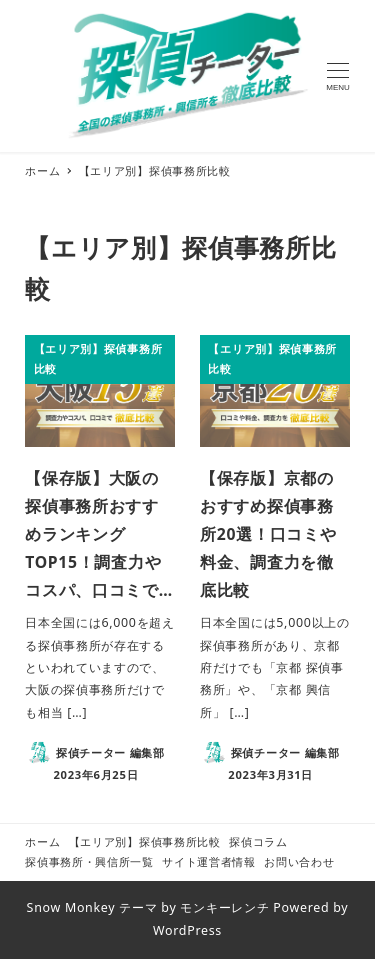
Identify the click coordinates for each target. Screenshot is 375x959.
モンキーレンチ (224, 907)
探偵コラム (258, 841)
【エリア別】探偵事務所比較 (145, 841)
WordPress (187, 930)
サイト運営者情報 (209, 861)
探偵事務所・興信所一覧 (89, 861)
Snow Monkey (71, 907)
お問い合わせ (299, 861)
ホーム (42, 841)
